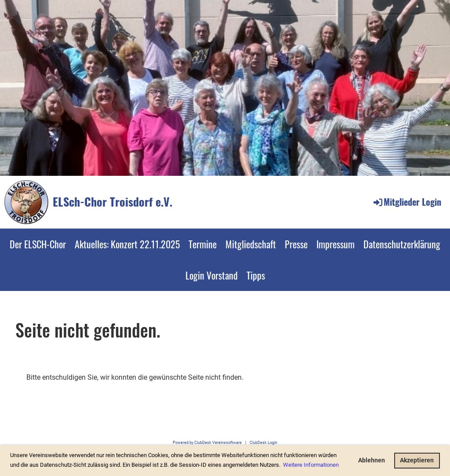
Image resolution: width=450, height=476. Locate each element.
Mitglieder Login (407, 202)
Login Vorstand (212, 275)
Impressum (336, 244)
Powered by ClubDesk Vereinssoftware (207, 442)
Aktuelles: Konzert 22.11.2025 (127, 244)
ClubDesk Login (263, 442)
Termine (203, 244)
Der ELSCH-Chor (38, 244)
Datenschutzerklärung (402, 244)
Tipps (256, 275)
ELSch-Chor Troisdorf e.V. (112, 202)
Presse (296, 244)
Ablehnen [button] (372, 460)
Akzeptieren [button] (417, 460)
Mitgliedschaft (251, 244)
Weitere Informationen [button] (311, 465)
